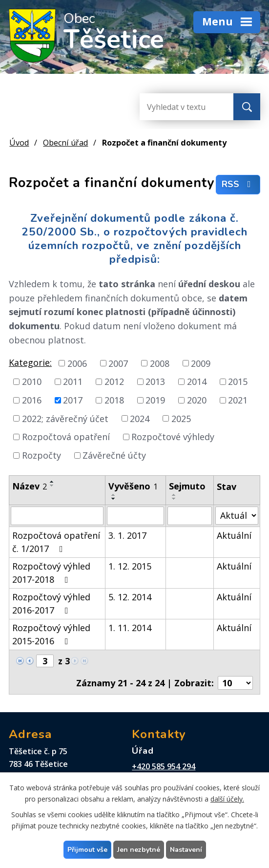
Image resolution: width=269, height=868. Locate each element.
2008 (160, 363)
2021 (238, 400)
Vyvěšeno (133, 486)
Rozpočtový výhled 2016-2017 (51, 603)
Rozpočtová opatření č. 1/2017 (56, 542)
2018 (114, 400)
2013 (155, 381)
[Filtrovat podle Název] (57, 516)
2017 (73, 400)
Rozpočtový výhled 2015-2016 (51, 634)
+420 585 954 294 (164, 766)
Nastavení (186, 850)
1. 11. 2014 (130, 628)
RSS (238, 185)
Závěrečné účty (114, 455)
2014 (197, 381)
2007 (118, 363)
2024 (140, 418)
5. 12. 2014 (130, 597)
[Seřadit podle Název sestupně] (52, 486)
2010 (32, 381)
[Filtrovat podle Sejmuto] (190, 516)
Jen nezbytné (139, 850)
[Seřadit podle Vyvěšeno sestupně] (114, 499)
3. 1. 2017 (127, 535)
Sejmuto (187, 486)
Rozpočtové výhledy (173, 437)
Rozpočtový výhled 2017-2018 (51, 573)
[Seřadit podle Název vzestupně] (52, 482)
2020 (197, 400)
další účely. (227, 799)
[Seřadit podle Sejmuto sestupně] (174, 499)
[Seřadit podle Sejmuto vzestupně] (174, 495)
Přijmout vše (87, 850)
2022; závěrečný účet (65, 418)
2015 (238, 381)
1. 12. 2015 (130, 566)
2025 (181, 418)
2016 (32, 400)
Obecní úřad (65, 143)
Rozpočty (41, 455)
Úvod (19, 143)
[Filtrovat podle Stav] (237, 516)
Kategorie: (30, 362)
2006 (77, 363)
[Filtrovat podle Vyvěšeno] (135, 516)
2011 (73, 381)
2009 (201, 363)
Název (30, 486)
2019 (155, 400)
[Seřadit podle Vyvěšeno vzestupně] (114, 495)
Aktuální (234, 535)
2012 (114, 381)
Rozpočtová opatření (66, 437)
